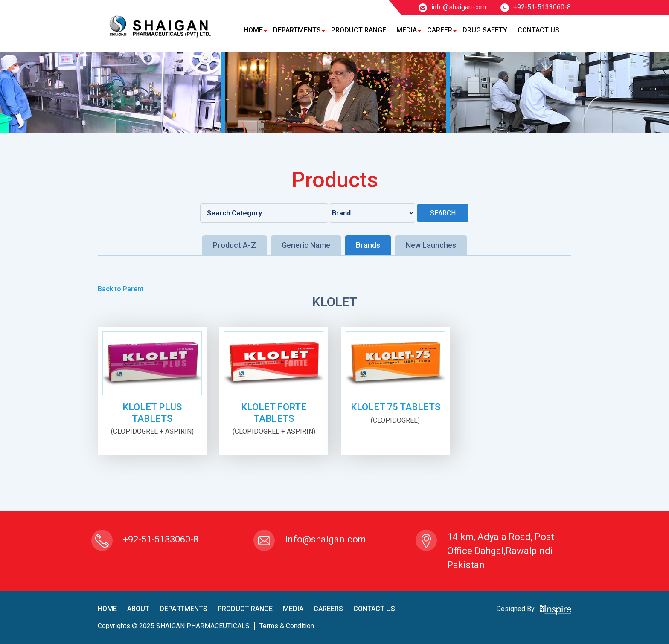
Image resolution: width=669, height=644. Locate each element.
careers (328, 609)
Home (253, 30)
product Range (245, 609)
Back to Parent (121, 289)
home (107, 609)
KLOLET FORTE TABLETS (274, 413)
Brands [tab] (368, 245)
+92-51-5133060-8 (536, 7)
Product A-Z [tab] (234, 245)
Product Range (359, 30)
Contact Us (538, 30)
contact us (374, 609)
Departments (297, 30)
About (138, 609)
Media (407, 30)
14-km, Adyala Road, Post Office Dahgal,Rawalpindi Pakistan (501, 551)
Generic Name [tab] (306, 245)
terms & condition (287, 626)
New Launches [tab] (431, 245)
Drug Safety (485, 30)
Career (440, 30)
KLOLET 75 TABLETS (396, 407)
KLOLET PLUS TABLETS (152, 413)
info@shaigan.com (452, 7)
